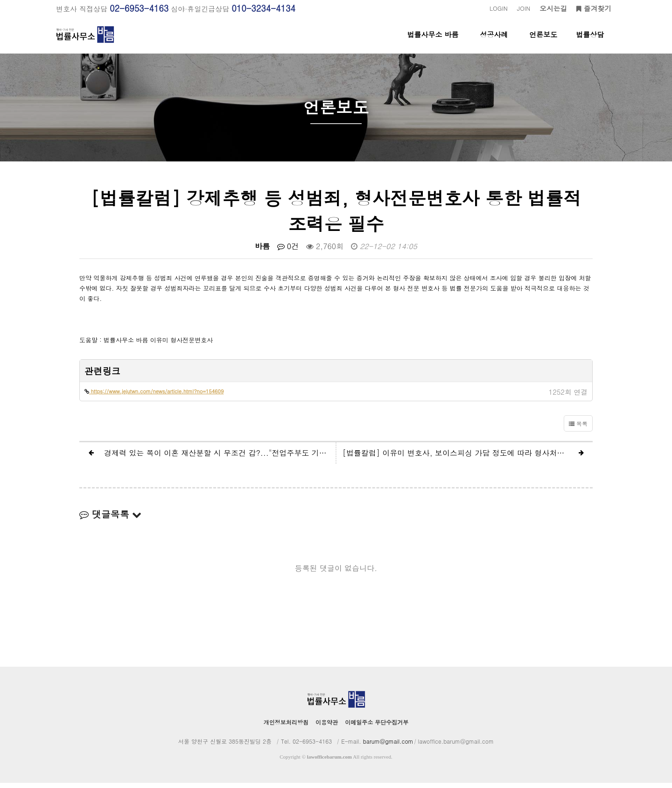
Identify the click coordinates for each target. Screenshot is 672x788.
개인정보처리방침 (286, 727)
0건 (288, 251)
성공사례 (494, 41)
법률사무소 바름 (433, 41)
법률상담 (590, 41)
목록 (578, 429)
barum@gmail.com (388, 746)
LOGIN (499, 8)
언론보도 (543, 41)
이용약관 (327, 727)
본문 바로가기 (0, 0)
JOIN (524, 8)
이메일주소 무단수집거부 (377, 727)
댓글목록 (110, 519)
